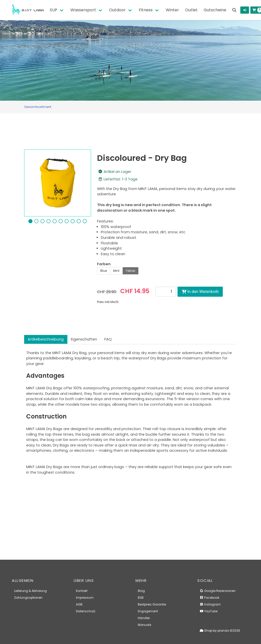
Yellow (130, 271)
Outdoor (117, 10)
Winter (172, 10)
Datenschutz (86, 611)
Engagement (148, 611)
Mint (116, 271)
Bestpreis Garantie (152, 604)
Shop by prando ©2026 (220, 631)
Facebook (209, 598)
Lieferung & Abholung (30, 591)
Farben (104, 264)
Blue (104, 271)
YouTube (209, 611)
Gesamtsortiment (38, 107)
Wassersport (83, 10)
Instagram (210, 604)
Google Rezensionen (218, 591)
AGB (79, 604)
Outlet (191, 10)
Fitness (146, 10)
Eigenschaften (84, 339)
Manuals (145, 625)
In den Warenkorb (200, 292)
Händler (144, 618)
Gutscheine (215, 10)
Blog (141, 591)
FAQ (108, 339)
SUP (54, 10)
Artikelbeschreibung (46, 339)
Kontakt (82, 591)
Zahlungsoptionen (28, 598)
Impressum (85, 598)
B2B (141, 598)
